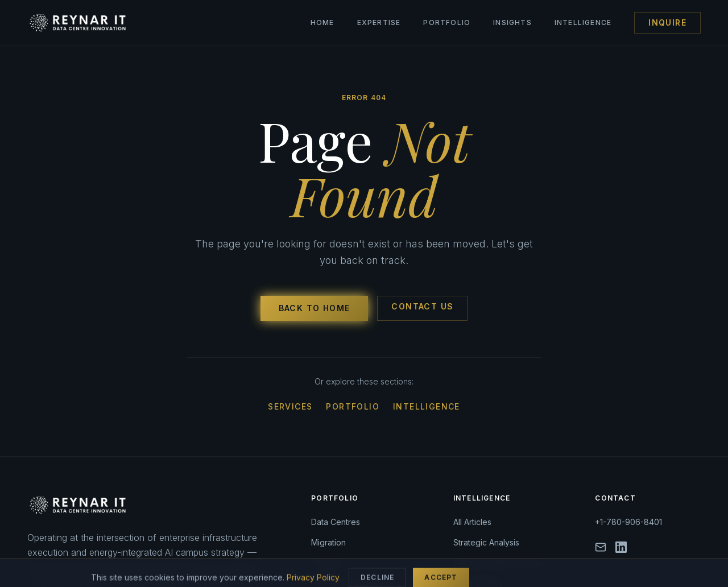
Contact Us (422, 306)
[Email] (601, 547)
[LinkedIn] (621, 547)
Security (326, 563)
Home (322, 22)
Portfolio (447, 22)
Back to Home (315, 308)
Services (290, 406)
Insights (512, 22)
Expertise (379, 22)
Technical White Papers (498, 563)
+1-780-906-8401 (628, 522)
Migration (328, 542)
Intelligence (583, 22)
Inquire (667, 22)
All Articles (472, 522)
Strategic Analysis (486, 542)
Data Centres (336, 522)
